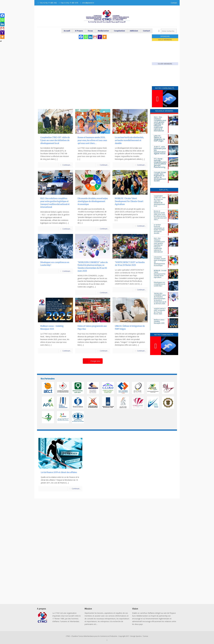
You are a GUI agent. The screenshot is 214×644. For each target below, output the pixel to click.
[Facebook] (81, 37)
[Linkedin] (90, 37)
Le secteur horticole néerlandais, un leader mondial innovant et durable (129, 140)
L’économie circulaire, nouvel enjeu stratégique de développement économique (93, 201)
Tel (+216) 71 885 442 (48, 3)
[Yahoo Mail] (100, 37)
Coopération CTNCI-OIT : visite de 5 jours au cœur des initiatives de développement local (55, 140)
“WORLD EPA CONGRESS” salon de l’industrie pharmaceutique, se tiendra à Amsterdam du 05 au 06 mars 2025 (93, 267)
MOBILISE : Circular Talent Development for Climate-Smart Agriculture (129, 201)
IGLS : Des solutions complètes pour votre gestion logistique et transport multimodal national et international (55, 203)
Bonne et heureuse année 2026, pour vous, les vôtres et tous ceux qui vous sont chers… (92, 140)
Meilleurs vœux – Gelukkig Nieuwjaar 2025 (52, 328)
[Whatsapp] (86, 37)
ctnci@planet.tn (88, 3)
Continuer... (67, 165)
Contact (174, 3)
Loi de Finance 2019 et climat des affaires (59, 472)
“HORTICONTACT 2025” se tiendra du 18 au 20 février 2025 (130, 264)
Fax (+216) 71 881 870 (69, 3)
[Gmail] (95, 37)
